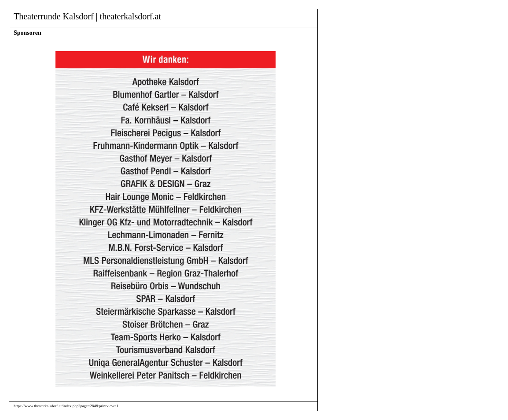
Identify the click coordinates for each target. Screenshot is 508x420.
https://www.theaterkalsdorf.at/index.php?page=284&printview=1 (66, 406)
